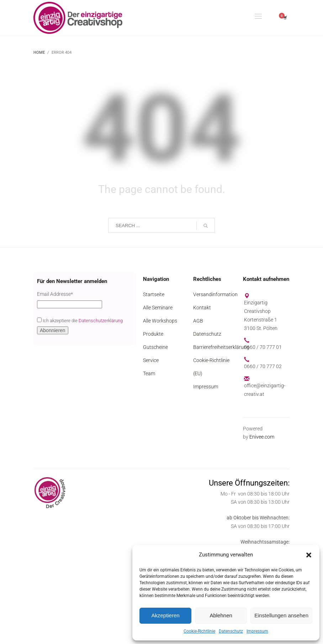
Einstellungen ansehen (281, 615)
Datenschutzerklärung (101, 321)
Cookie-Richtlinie (199, 631)
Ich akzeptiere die (80, 320)
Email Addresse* (55, 294)
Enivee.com (262, 437)
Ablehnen (221, 615)
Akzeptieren (165, 615)
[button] (309, 555)
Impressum (257, 631)
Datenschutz (231, 631)
